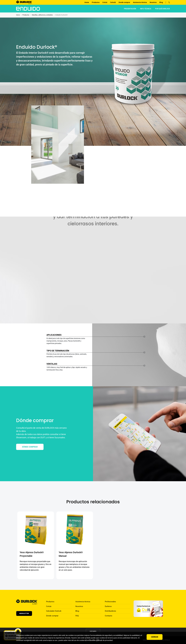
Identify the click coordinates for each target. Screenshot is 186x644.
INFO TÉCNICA (146, 9)
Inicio (18, 15)
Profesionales (110, 602)
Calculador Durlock (54, 611)
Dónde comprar (52, 616)
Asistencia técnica (140, 2)
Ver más (93, 631)
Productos (96, 2)
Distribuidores (110, 611)
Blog (161, 2)
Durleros (108, 606)
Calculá (113, 2)
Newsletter (24, 613)
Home (87, 2)
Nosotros (153, 2)
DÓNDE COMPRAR (30, 447)
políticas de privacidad (104, 640)
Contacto (109, 616)
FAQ (77, 616)
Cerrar (155, 637)
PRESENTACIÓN (130, 9)
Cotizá (105, 2)
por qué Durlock (163, 9)
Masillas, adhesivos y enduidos (42, 15)
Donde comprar (124, 2)
